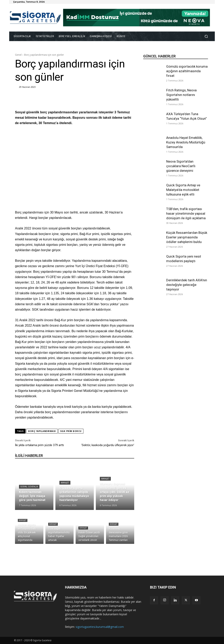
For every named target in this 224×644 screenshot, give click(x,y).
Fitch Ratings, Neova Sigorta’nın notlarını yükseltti (181, 95)
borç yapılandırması (42, 431)
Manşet (65, 483)
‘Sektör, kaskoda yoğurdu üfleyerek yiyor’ (108, 445)
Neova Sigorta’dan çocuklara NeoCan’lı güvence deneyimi (181, 166)
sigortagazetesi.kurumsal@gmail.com (100, 627)
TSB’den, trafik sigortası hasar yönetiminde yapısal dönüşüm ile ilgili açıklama (186, 213)
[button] (206, 36)
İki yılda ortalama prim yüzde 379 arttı (39, 445)
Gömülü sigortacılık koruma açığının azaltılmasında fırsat (187, 71)
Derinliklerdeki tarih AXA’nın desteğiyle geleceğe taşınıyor (187, 285)
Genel (18, 55)
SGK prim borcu (71, 431)
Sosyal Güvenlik (29, 487)
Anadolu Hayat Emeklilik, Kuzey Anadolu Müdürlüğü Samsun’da (186, 142)
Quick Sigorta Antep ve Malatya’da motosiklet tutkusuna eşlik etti (183, 190)
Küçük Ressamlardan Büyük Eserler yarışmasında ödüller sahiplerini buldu (187, 237)
